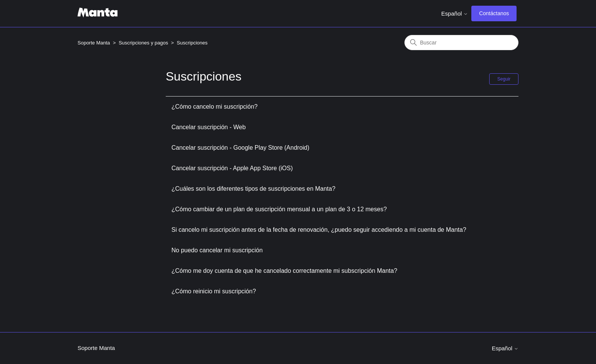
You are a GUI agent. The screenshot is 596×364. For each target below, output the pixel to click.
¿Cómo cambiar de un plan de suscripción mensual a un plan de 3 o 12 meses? (279, 209)
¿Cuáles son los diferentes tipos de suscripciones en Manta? (253, 189)
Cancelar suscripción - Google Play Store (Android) (240, 148)
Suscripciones (192, 43)
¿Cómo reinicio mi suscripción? (214, 291)
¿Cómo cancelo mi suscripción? (215, 107)
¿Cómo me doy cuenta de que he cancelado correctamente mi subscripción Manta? (284, 271)
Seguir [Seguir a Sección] (504, 79)
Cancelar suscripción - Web (208, 127)
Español (455, 13)
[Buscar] (461, 43)
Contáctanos (494, 13)
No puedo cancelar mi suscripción (217, 250)
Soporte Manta (94, 43)
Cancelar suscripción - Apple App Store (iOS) (232, 168)
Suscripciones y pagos (143, 43)
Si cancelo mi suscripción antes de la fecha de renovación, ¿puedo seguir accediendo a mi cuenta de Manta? (319, 230)
